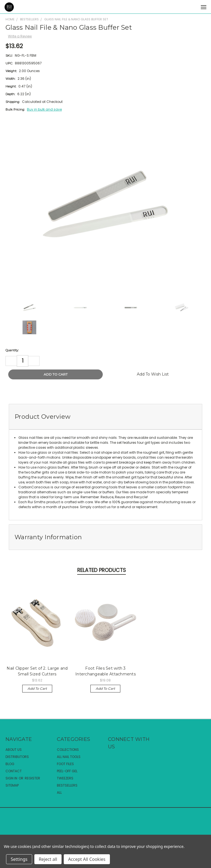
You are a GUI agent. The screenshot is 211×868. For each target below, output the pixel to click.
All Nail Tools (69, 757)
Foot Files (65, 764)
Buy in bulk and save (44, 109)
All (59, 792)
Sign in (12, 778)
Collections (68, 750)
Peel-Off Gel (67, 771)
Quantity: (12, 350)
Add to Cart (37, 688)
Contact (14, 771)
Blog (10, 764)
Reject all (48, 859)
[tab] (105, 417)
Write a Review (20, 36)
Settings (19, 859)
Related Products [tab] (102, 570)
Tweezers (65, 778)
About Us (14, 750)
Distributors (17, 757)
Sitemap (12, 785)
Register (32, 778)
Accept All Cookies (87, 859)
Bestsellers (67, 785)
